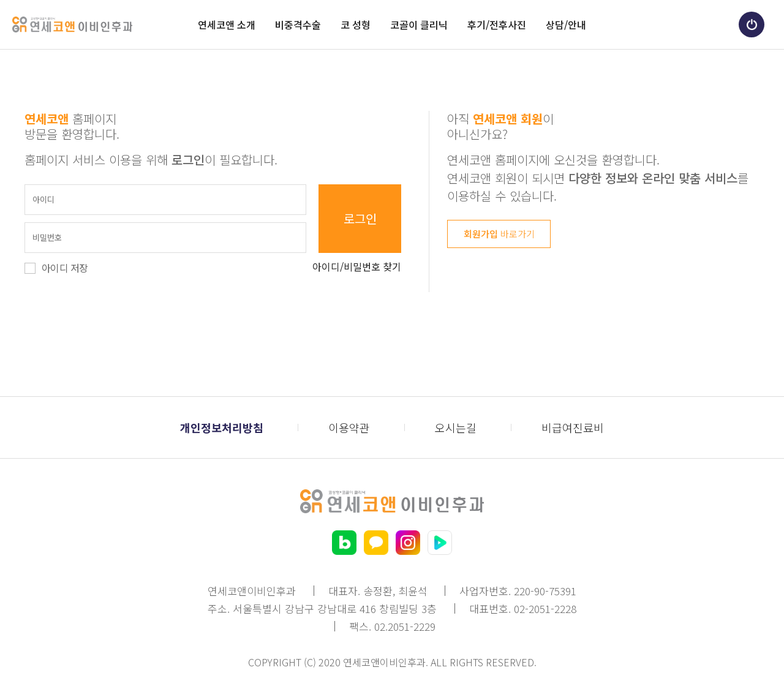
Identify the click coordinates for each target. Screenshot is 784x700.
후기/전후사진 (497, 24)
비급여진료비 (573, 427)
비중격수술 (298, 24)
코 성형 (356, 24)
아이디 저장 (65, 268)
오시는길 (456, 427)
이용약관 (349, 427)
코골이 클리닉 (419, 24)
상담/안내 (566, 24)
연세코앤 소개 (227, 24)
